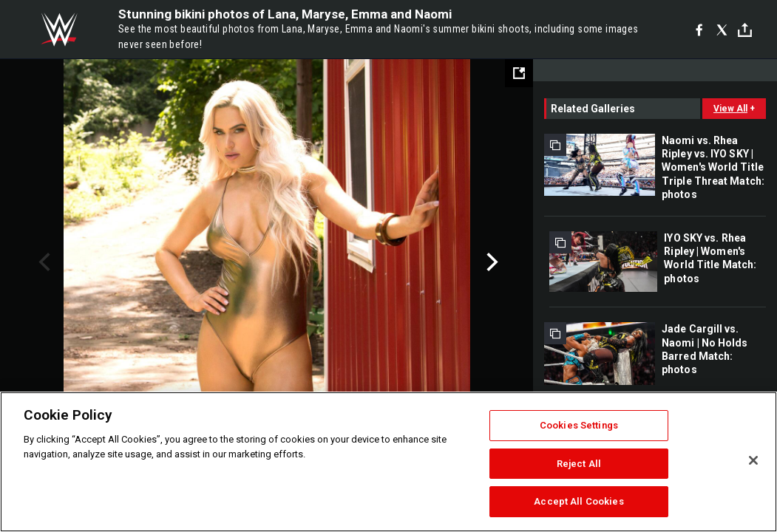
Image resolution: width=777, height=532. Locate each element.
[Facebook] (699, 30)
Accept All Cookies (578, 501)
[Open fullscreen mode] (519, 73)
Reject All (579, 464)
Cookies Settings (579, 425)
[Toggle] (745, 30)
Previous (43, 262)
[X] (722, 30)
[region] (388, 462)
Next (491, 262)
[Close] (753, 460)
